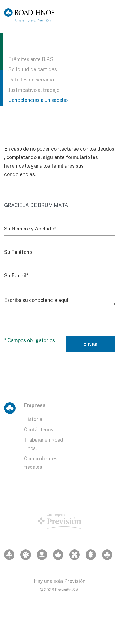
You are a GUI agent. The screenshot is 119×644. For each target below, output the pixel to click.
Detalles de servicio (31, 80)
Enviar (91, 344)
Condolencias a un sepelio (38, 100)
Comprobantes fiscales (41, 463)
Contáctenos (39, 429)
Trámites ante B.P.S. (31, 59)
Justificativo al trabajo (34, 90)
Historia (33, 419)
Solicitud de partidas (33, 69)
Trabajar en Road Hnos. (44, 444)
